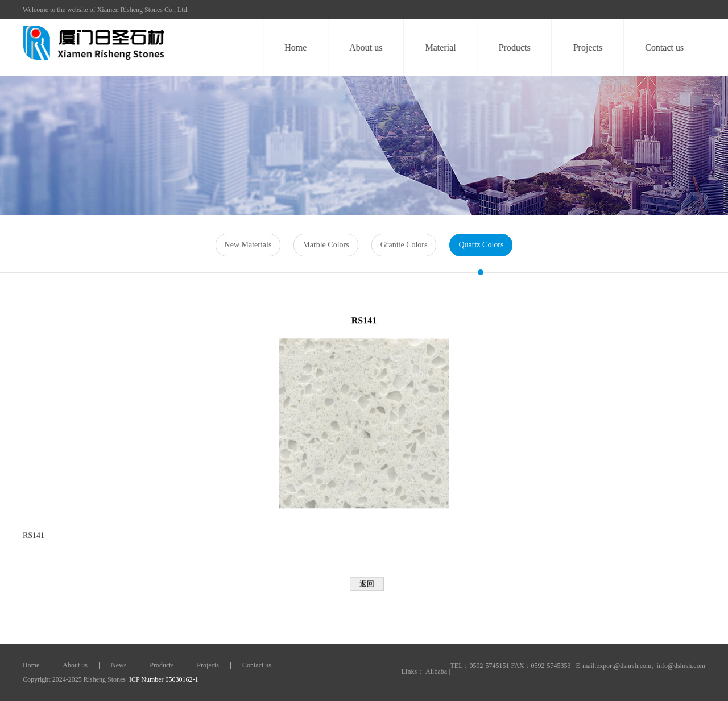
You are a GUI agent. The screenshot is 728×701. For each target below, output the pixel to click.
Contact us (664, 47)
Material (441, 47)
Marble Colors (326, 245)
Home (295, 47)
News (119, 665)
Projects (588, 47)
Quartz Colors (481, 245)
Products (515, 47)
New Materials (248, 245)
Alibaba (436, 671)
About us (366, 47)
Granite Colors (404, 245)
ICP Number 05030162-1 (163, 679)
